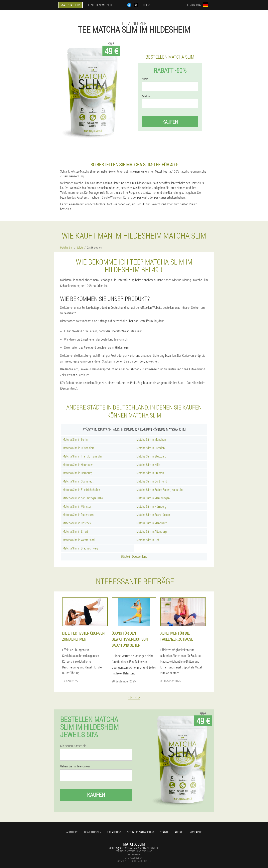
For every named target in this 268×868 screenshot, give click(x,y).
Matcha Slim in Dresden (151, 448)
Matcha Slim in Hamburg (78, 473)
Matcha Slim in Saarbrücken (153, 515)
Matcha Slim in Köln (148, 465)
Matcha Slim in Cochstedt (78, 481)
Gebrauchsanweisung (140, 832)
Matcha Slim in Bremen (150, 473)
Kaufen (170, 122)
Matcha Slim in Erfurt (75, 531)
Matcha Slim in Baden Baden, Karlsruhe (160, 490)
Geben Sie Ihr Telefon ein (75, 766)
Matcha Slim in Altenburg (152, 531)
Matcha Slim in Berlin (75, 439)
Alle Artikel (134, 698)
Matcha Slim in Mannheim (152, 523)
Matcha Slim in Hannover (78, 465)
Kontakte (196, 832)
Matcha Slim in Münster (77, 506)
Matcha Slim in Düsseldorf (78, 448)
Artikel (179, 832)
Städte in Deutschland (134, 556)
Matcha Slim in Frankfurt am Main (83, 456)
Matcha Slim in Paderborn (78, 515)
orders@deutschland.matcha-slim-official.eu (134, 848)
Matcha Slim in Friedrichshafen (81, 490)
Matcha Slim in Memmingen (153, 498)
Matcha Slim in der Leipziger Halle (83, 498)
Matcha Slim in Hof (148, 540)
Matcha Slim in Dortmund (152, 481)
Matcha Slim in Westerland (79, 540)
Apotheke (72, 832)
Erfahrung (114, 832)
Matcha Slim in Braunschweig (80, 548)
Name (145, 79)
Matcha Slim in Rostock (77, 523)
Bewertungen (93, 832)
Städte (164, 832)
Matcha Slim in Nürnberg (151, 506)
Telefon (146, 96)
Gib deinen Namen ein (73, 746)
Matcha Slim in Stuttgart (151, 456)
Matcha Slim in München (151, 439)
